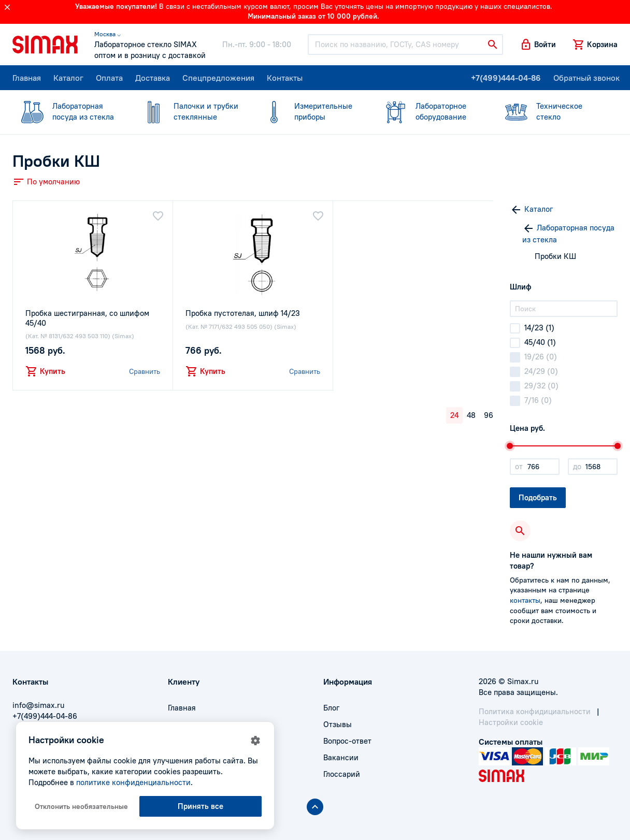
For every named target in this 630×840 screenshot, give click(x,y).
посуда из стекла (67, 111)
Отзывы (338, 724)
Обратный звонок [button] (586, 78)
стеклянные (188, 111)
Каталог (68, 78)
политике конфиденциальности (133, 782)
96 (489, 415)
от (519, 466)
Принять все (201, 806)
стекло (551, 111)
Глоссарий (342, 774)
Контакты (285, 78)
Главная (27, 78)
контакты (525, 600)
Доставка (153, 78)
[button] (538, 45)
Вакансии (341, 757)
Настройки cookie (511, 722)
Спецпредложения (218, 78)
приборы (309, 111)
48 (471, 415)
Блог (331, 708)
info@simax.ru (38, 705)
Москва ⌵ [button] (108, 34)
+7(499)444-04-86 (506, 78)
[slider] (510, 446)
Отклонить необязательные (81, 806)
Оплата (109, 78)
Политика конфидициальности (535, 711)
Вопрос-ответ (347, 741)
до (577, 466)
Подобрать (538, 497)
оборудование (430, 111)
